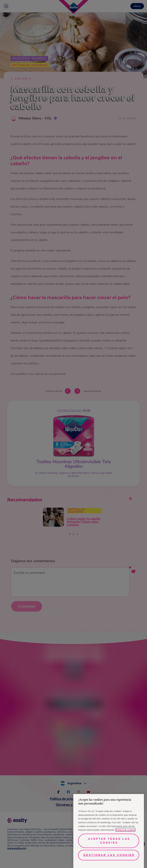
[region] (109, 831)
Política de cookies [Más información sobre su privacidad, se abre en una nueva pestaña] (125, 830)
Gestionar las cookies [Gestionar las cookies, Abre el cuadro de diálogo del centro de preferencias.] (109, 855)
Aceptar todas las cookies (109, 841)
